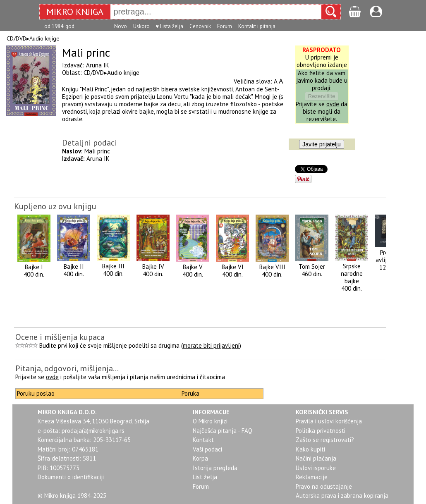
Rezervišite (322, 96)
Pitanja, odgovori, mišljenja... (67, 368)
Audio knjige (44, 38)
